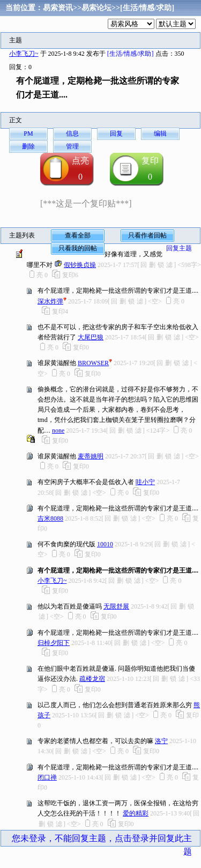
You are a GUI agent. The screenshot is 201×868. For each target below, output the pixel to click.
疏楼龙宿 (92, 679)
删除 (28, 146)
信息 (72, 133)
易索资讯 (58, 8)
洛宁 (161, 741)
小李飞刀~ (24, 54)
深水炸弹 (50, 301)
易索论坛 (96, 8)
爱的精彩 (136, 813)
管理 (72, 146)
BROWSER (93, 363)
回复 (116, 133)
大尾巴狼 (91, 337)
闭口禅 (47, 777)
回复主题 (179, 248)
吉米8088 (50, 518)
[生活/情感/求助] (147, 8)
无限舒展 (116, 606)
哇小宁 (145, 482)
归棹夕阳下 (54, 643)
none (58, 431)
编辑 (160, 133)
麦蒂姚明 (91, 456)
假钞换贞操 (80, 265)
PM (28, 133)
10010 (105, 544)
